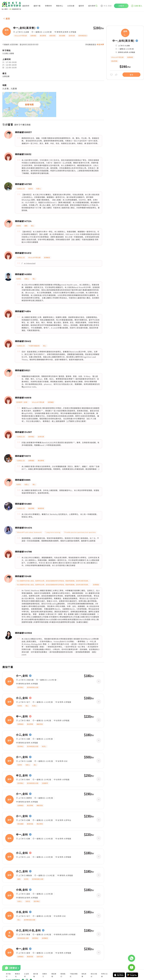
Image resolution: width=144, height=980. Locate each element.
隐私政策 (84, 975)
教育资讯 (17, 975)
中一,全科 (22, 716)
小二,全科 (22, 698)
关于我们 (8, 975)
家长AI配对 (94, 975)
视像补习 (45, 975)
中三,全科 (22, 775)
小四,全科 (22, 890)
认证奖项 (27, 975)
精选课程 (54, 975)
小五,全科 (22, 912)
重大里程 (36, 975)
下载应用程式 (74, 975)
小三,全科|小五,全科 (28, 930)
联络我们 (63, 975)
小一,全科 (22, 676)
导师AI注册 (104, 975)
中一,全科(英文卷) (24, 28)
